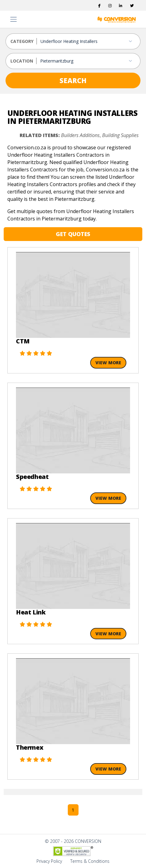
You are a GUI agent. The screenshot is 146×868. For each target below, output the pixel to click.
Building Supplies (120, 135)
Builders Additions (80, 135)
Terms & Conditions (90, 861)
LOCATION (22, 61)
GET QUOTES (73, 234)
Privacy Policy (49, 861)
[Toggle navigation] (13, 19)
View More (108, 363)
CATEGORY (22, 41)
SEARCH (73, 80)
